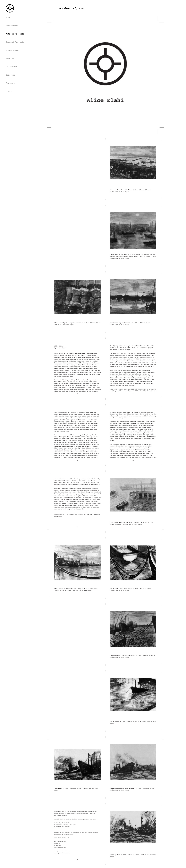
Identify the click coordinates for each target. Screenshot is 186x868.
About (9, 18)
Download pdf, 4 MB (72, 9)
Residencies (12, 26)
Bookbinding (12, 50)
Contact (10, 92)
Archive (10, 59)
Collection (12, 67)
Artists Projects (15, 34)
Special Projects (15, 42)
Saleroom (10, 75)
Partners (10, 83)
